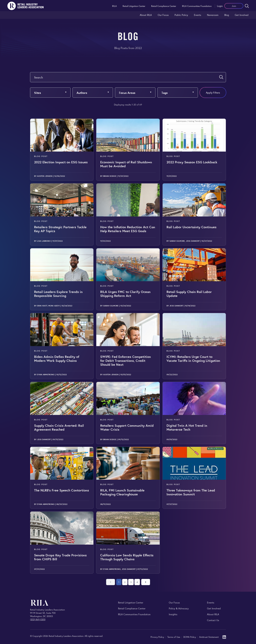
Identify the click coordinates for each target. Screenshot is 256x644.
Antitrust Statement (209, 637)
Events (198, 15)
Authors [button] (82, 92)
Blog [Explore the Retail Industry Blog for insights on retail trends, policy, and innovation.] (227, 15)
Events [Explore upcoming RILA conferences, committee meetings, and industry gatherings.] (211, 602)
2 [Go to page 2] (125, 582)
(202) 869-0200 (38, 619)
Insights (173, 614)
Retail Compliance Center (164, 6)
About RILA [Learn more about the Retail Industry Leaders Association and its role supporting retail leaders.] (146, 15)
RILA (114, 6)
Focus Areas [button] (127, 92)
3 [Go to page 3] (131, 582)
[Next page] (146, 582)
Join (234, 6)
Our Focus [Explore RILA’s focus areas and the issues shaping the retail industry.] (163, 15)
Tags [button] (165, 92)
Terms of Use (174, 637)
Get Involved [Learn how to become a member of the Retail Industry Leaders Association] (242, 15)
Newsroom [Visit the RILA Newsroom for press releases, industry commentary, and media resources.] (213, 15)
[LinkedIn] (224, 637)
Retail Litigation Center (134, 6)
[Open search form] (247, 6)
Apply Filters (213, 92)
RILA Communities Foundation (197, 6)
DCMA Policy (190, 637)
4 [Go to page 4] (137, 582)
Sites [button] (38, 92)
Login (220, 6)
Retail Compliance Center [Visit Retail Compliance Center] (132, 608)
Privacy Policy (158, 637)
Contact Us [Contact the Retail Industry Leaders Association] (213, 620)
